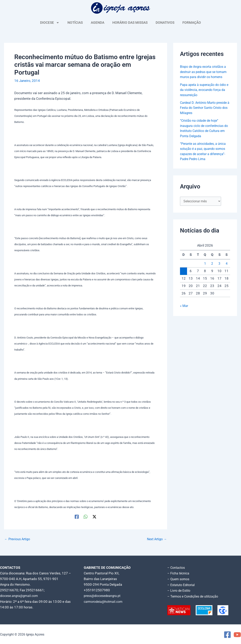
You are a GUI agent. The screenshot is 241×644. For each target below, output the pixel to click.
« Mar (184, 312)
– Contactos (177, 568)
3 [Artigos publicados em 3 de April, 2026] (219, 270)
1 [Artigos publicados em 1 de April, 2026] (205, 270)
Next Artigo (156, 539)
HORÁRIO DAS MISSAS (130, 23)
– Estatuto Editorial (182, 584)
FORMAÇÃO (192, 23)
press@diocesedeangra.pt (104, 596)
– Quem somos (179, 579)
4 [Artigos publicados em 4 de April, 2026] (227, 270)
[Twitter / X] (94, 516)
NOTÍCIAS (75, 23)
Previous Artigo (18, 539)
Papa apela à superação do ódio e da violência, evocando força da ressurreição (204, 95)
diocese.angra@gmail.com (20, 596)
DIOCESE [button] (50, 23)
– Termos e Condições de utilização (194, 596)
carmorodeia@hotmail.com (105, 601)
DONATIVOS (165, 23)
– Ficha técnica (179, 573)
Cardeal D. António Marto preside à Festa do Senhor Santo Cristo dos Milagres (205, 113)
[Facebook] (77, 516)
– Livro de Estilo (180, 590)
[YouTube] (237, 634)
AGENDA (98, 23)
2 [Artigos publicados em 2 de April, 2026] (212, 270)
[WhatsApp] (86, 516)
